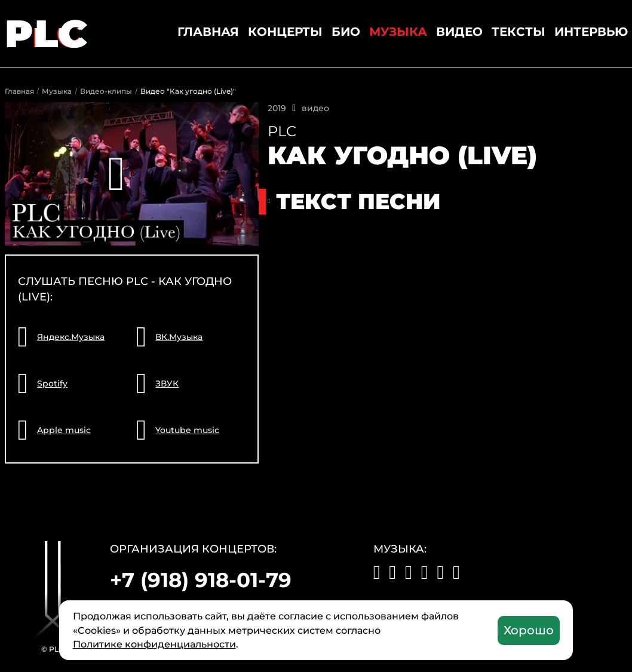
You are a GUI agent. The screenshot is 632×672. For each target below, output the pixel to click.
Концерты (285, 32)
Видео (459, 32)
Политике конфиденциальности (154, 644)
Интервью (591, 32)
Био (346, 32)
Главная (208, 32)
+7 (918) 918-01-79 (201, 580)
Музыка (398, 32)
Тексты (519, 32)
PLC (47, 33)
